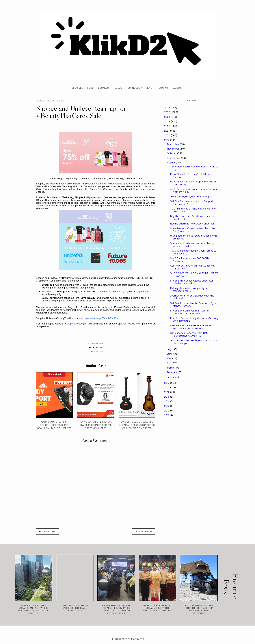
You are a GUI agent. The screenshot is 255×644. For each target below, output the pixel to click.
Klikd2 (115, 639)
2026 (167, 108)
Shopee (99, 351)
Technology (134, 88)
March (171, 368)
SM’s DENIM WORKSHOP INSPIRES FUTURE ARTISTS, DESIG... (191, 327)
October (172, 153)
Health (150, 88)
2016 (167, 392)
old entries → (144, 531)
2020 (167, 135)
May (170, 358)
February (172, 372)
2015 (167, 397)
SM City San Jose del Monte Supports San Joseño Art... (192, 203)
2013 (167, 406)
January (172, 377)
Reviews (118, 88)
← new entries (48, 531)
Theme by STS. (136, 639)
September (174, 158)
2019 (167, 140)
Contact (164, 88)
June (170, 354)
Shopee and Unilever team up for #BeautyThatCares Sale (189, 312)
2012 (167, 411)
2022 (167, 126)
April (170, 363)
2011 (167, 415)
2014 (167, 401)
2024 (167, 117)
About (177, 88)
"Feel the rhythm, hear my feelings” (191, 197)
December (173, 144)
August (171, 163)
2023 (167, 121)
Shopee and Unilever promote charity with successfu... (192, 245)
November (173, 149)
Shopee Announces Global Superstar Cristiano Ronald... (192, 282)
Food (90, 88)
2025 (167, 112)
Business (103, 88)
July (170, 349)
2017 (167, 387)
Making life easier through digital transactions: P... (189, 290)
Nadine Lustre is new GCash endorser (192, 224)
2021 (167, 131)
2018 (167, 383)
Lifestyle (77, 88)
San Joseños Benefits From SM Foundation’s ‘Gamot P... (188, 334)
